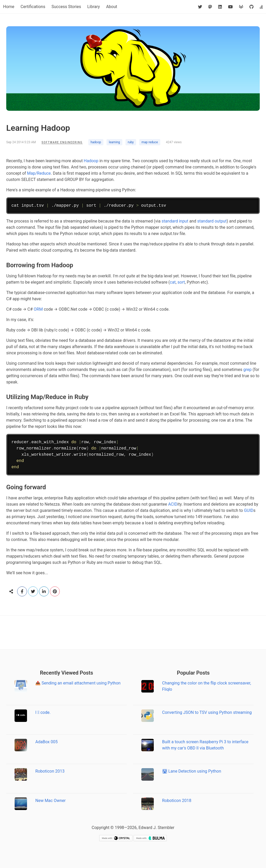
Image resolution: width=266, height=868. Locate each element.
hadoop (96, 142)
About (112, 7)
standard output (212, 221)
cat (173, 282)
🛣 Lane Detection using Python (192, 771)
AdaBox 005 (46, 742)
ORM (38, 309)
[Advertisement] (133, 632)
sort (181, 282)
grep (248, 370)
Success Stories (66, 7)
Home (9, 7)
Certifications (33, 7)
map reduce (150, 142)
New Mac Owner (51, 801)
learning (114, 142)
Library (94, 7)
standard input (175, 221)
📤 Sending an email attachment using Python (78, 683)
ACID (173, 504)
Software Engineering (62, 142)
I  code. (43, 712)
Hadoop (91, 161)
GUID (249, 510)
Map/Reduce (39, 173)
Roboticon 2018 (177, 801)
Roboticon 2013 (50, 771)
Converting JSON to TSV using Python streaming (207, 712)
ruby (131, 142)
